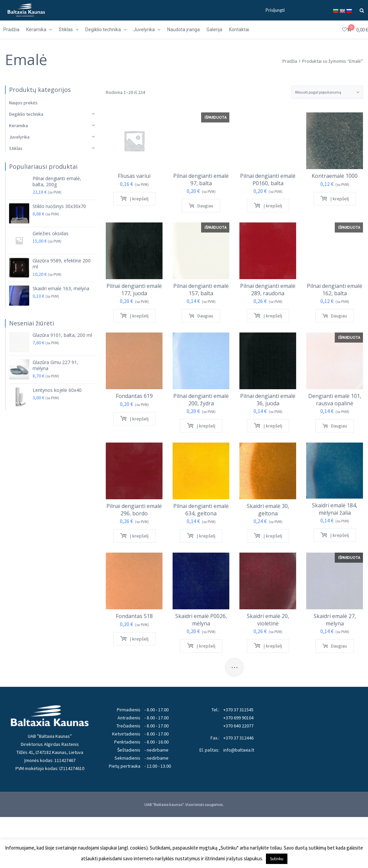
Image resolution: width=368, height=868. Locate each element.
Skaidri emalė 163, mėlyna (61, 289)
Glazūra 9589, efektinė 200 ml (62, 264)
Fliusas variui (134, 176)
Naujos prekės (23, 103)
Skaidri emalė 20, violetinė (254, 611)
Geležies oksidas (51, 234)
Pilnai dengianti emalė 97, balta (194, 180)
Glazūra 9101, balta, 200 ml (62, 335)
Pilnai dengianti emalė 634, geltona (194, 504)
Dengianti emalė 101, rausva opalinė (313, 397)
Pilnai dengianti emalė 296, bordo (134, 504)
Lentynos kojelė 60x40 (57, 390)
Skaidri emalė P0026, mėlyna (194, 611)
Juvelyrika (19, 137)
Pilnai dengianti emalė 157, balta (194, 287)
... (235, 665)
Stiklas (16, 148)
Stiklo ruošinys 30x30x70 (59, 206)
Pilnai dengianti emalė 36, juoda (254, 397)
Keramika (18, 125)
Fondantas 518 (134, 608)
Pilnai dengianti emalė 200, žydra (194, 397)
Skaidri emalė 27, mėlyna (313, 611)
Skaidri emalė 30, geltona (254, 504)
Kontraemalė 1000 (313, 176)
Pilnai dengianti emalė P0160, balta (254, 180)
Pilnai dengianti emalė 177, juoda (134, 287)
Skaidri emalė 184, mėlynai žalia (313, 503)
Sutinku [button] (277, 859)
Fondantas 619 (134, 393)
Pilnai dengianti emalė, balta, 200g (57, 182)
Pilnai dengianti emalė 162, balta (313, 287)
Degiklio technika (26, 114)
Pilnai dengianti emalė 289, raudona (254, 287)
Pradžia (290, 61)
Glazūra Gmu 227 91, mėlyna (55, 365)
